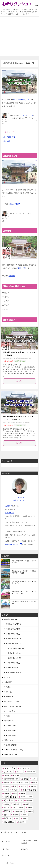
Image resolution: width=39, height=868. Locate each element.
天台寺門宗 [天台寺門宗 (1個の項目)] (23, 786)
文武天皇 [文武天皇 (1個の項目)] (20, 800)
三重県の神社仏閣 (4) (13, 663)
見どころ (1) (8, 692)
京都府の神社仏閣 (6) (13, 668)
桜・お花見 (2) (11, 711)
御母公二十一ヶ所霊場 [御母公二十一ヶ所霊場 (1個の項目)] (26, 797)
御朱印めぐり (10, 513)
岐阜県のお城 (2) (11, 730)
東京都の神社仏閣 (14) (13, 624)
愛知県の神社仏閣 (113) (14, 643)
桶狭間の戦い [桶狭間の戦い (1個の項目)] (17, 804)
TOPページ (5, 855)
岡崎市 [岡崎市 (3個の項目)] (6, 793)
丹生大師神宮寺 (9, 137)
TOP (11, 832)
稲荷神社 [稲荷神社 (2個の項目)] (16, 815)
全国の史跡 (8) (9, 740)
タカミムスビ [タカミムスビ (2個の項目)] (8, 772)
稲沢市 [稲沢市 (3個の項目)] (6, 815)
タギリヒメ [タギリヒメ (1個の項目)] (19, 772)
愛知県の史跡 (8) (11, 745)
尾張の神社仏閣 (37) (15, 653)
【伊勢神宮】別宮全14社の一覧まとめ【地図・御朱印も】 (24, 582)
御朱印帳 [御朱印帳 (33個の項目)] (10, 797)
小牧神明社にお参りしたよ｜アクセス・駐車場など (24, 602)
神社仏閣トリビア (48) (11, 701)
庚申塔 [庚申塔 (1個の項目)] (15, 793)
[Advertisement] (19, 37)
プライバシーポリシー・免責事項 (29, 842)
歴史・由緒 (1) (9, 697)
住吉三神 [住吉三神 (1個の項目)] (34, 779)
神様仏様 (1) (8, 682)
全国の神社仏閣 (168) (11, 619)
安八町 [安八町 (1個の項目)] (6, 790)
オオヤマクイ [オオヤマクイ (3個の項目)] (24, 768)
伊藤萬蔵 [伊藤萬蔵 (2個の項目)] (25, 779)
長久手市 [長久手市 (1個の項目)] (25, 818)
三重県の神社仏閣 (20, 361)
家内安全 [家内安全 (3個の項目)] (15, 790)
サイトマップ (6, 842)
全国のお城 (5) (9, 721)
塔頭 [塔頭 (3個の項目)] (15, 786)
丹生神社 (7, 141)
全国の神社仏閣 (8, 361)
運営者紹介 (25, 849)
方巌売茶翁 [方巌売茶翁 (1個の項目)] (29, 800)
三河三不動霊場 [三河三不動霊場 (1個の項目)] (31, 772)
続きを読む (25, 381)
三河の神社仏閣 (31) (15, 658)
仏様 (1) (9, 687)
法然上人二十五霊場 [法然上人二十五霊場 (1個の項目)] (18, 808)
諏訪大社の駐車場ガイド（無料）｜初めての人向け (24, 562)
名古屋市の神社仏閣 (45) (16, 648)
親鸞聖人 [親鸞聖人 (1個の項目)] (25, 815)
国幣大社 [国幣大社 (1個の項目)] (35, 782)
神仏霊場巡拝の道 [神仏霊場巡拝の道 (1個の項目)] (19, 811)
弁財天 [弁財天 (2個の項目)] (23, 793)
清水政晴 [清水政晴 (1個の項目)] (30, 808)
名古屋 (7, 506)
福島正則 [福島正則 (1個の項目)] (30, 811)
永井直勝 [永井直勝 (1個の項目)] (6, 808)
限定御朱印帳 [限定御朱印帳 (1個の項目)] (22, 822)
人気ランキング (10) (11, 755)
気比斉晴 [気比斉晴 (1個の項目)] (27, 804)
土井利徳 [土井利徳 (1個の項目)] (6, 786)
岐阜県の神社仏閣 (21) (13, 639)
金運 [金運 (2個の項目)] (17, 818)
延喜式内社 (22, 268)
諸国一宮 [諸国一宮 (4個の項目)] (8, 818)
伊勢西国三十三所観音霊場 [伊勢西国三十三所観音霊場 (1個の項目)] (11, 779)
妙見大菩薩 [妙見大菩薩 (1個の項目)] (34, 786)
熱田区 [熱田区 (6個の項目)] (7, 811)
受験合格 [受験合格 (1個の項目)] (6, 782)
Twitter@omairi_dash (21, 99)
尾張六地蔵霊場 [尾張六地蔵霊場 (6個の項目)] (29, 790)
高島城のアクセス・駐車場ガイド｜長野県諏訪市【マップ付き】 (24, 572)
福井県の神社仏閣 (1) (13, 629)
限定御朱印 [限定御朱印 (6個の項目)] (9, 822)
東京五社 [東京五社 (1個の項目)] (6, 804)
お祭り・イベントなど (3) (12, 706)
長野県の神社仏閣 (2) (13, 634)
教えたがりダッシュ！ (13, 544)
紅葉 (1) (9, 716)
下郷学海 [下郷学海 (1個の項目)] (6, 775)
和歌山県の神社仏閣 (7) (14, 672)
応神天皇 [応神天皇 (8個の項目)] (9, 800)
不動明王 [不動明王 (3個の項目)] (16, 775)
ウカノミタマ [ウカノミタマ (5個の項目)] (10, 768)
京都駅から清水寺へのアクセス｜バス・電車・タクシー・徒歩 (24, 592)
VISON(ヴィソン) (27, 115)
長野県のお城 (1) (11, 726)
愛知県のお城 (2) (11, 735)
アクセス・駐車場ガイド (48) (13, 750)
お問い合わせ (6, 849)
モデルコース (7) (9, 677)
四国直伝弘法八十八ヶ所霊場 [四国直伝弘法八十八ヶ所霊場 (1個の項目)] (21, 782)
